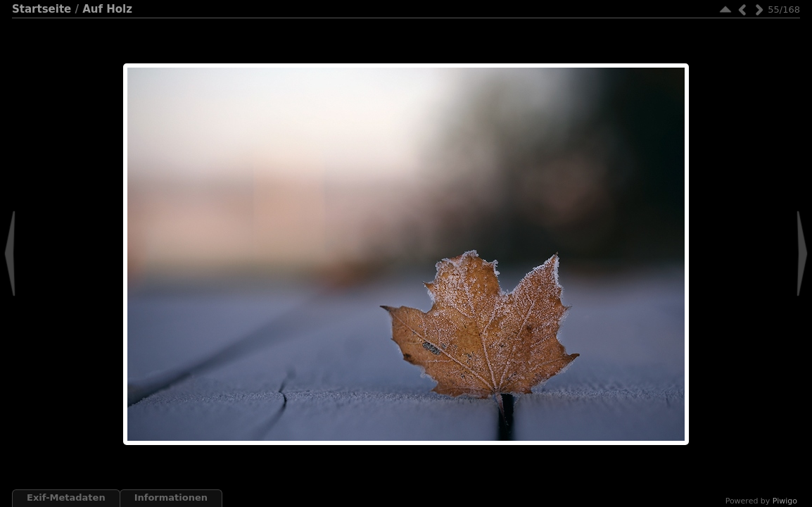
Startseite (42, 9)
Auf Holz (107, 9)
